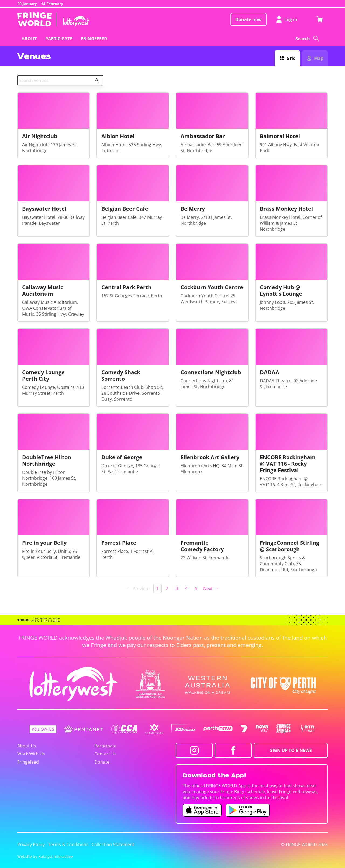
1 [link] (157, 588)
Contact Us (106, 754)
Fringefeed (28, 762)
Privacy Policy (31, 845)
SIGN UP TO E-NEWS (291, 750)
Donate (102, 762)
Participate (105, 746)
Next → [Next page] (211, 588)
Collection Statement (113, 845)
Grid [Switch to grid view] (291, 58)
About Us (27, 746)
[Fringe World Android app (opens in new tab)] (248, 810)
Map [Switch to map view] (319, 58)
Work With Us (31, 754)
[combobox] (60, 80)
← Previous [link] (138, 588)
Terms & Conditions (68, 845)
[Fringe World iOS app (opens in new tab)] (202, 810)
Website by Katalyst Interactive (45, 857)
